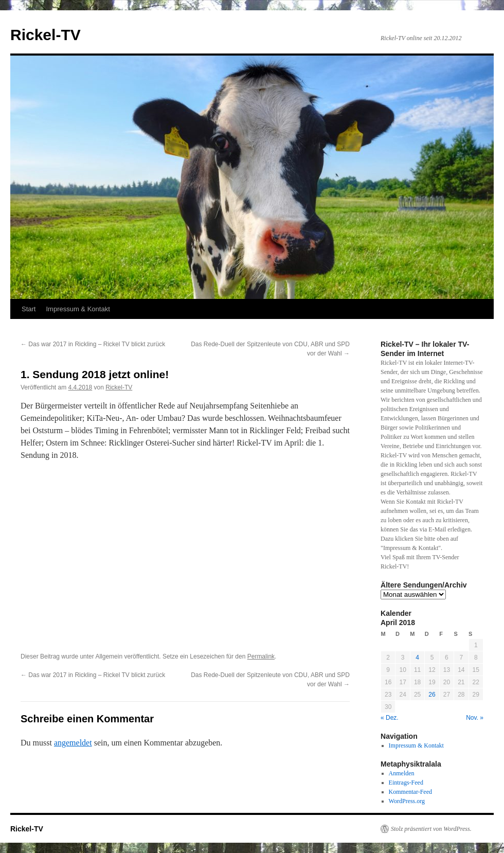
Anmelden (402, 773)
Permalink (261, 656)
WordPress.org (407, 801)
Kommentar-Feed (410, 792)
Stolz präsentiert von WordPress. (431, 829)
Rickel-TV (46, 35)
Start (29, 309)
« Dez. (390, 718)
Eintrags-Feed (406, 783)
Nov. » (475, 718)
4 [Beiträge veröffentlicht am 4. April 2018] (417, 657)
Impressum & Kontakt (78, 309)
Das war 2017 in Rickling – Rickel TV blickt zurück (93, 344)
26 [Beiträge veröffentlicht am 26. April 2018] (432, 695)
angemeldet (73, 743)
